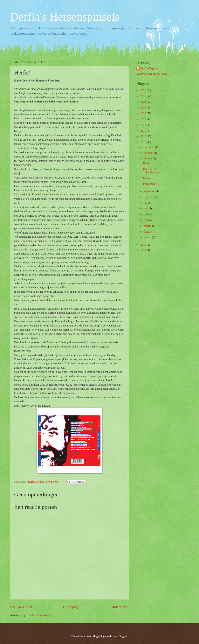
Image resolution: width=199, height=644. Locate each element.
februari (148, 232)
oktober (148, 159)
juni (146, 209)
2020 (144, 125)
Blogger (123, 636)
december (149, 147)
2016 (144, 245)
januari (148, 237)
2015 (144, 251)
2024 (144, 102)
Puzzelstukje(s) (151, 184)
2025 (144, 96)
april (147, 220)
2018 (144, 136)
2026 (144, 90)
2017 (144, 142)
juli (146, 203)
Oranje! (147, 178)
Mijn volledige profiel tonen (152, 74)
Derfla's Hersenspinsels (65, 17)
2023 (144, 108)
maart (147, 226)
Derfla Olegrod (149, 69)
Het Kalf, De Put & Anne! (151, 171)
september (150, 191)
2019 (144, 131)
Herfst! (147, 163)
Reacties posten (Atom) (39, 615)
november (150, 153)
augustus (149, 197)
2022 (144, 113)
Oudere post (120, 607)
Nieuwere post (21, 607)
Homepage (71, 607)
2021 (144, 119)
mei (146, 214)
